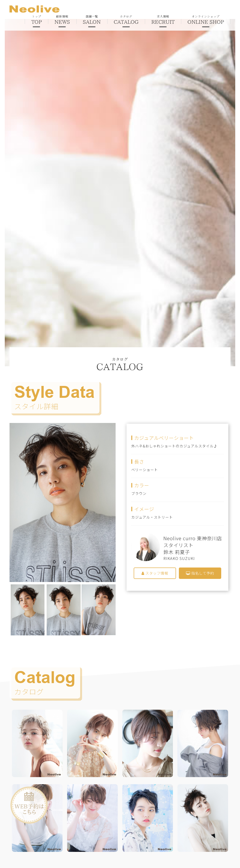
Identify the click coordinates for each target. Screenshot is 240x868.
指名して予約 (200, 573)
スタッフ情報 (155, 573)
